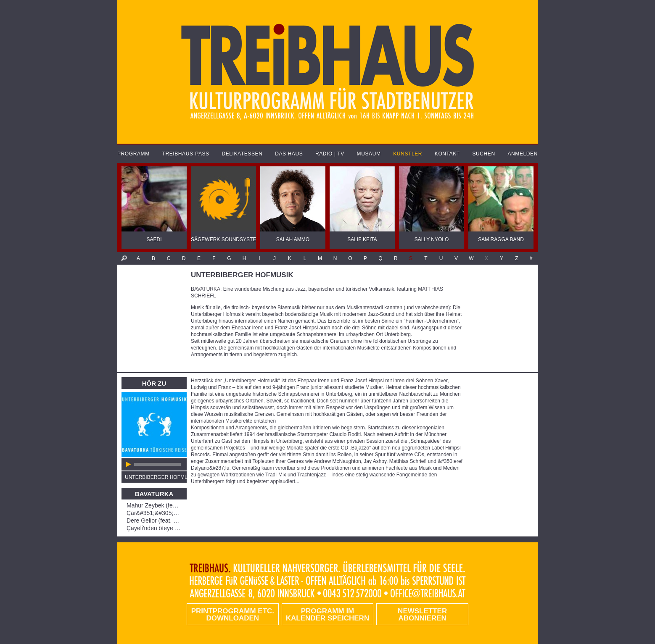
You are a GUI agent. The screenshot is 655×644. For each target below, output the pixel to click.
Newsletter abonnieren (422, 615)
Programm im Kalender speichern (327, 615)
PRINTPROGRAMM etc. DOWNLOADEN (233, 615)
